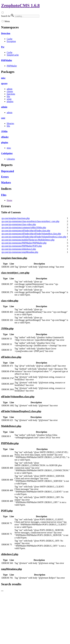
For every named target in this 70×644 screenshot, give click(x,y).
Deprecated (8, 171)
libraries (10, 123)
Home (9, 200)
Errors (5, 177)
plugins (10, 101)
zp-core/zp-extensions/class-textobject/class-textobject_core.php (30, 221)
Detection (6, 33)
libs (8, 96)
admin (10, 89)
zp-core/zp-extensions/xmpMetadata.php (20, 252)
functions (11, 94)
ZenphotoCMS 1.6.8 (20, 5)
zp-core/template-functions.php (16, 218)
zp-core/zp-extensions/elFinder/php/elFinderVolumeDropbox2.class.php (34, 237)
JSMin (4, 131)
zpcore (4, 83)
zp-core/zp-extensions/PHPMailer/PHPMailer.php (24, 243)
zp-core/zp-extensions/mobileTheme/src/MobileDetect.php (28, 240)
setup (9, 99)
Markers (6, 182)
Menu (7, 21)
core (3, 118)
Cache (10, 39)
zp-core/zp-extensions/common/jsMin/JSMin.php (24, 227)
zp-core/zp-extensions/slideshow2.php (19, 249)
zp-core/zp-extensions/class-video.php (19, 224)
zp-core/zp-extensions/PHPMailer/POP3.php (22, 246)
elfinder (5, 137)
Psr (3, 47)
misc (3, 78)
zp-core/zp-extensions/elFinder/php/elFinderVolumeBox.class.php (31, 234)
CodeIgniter (7, 153)
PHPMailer (7, 60)
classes (10, 91)
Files (4, 195)
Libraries (11, 159)
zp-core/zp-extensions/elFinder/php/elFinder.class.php (26, 231)
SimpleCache (13, 55)
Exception (11, 41)
